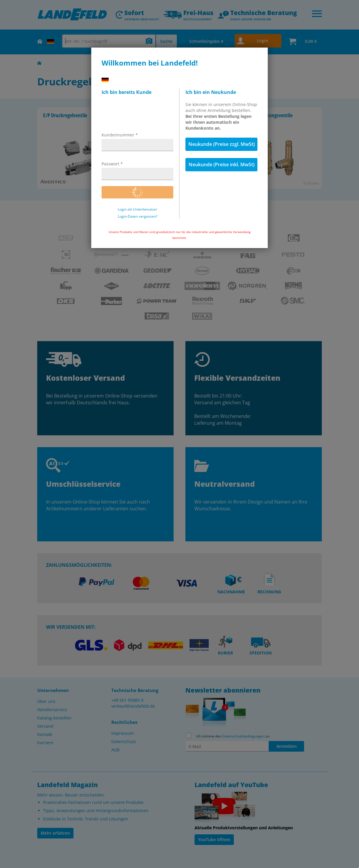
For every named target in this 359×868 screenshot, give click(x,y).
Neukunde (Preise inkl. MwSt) (222, 165)
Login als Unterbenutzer (138, 209)
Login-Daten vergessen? (138, 216)
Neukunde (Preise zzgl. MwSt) (222, 144)
